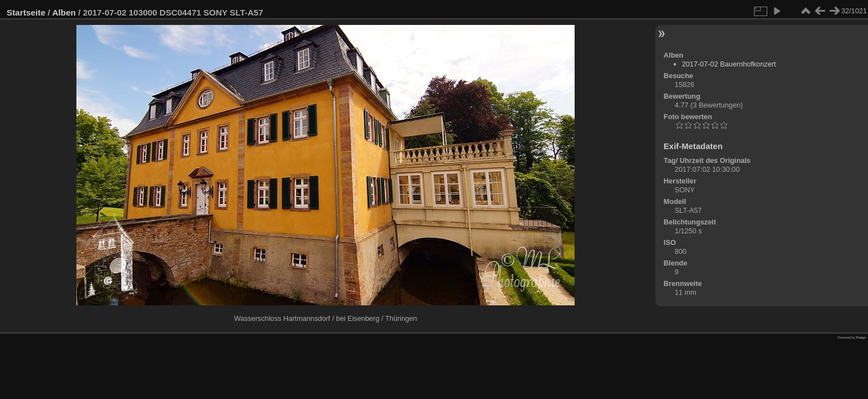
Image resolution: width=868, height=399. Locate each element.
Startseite (26, 12)
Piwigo (861, 337)
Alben (64, 12)
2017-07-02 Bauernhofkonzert (729, 64)
